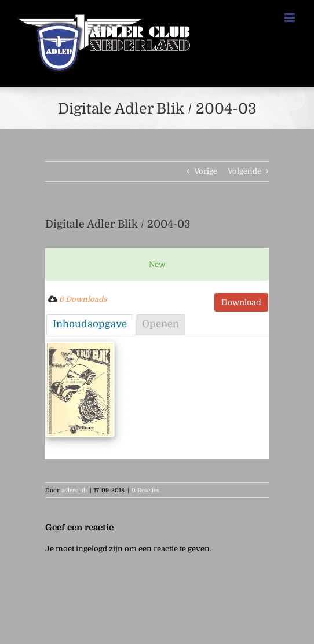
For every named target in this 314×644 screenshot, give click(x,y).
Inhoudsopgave (90, 324)
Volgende (244, 171)
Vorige (206, 171)
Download (241, 302)
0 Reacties (145, 490)
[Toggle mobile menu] (291, 18)
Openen (160, 324)
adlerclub (74, 490)
